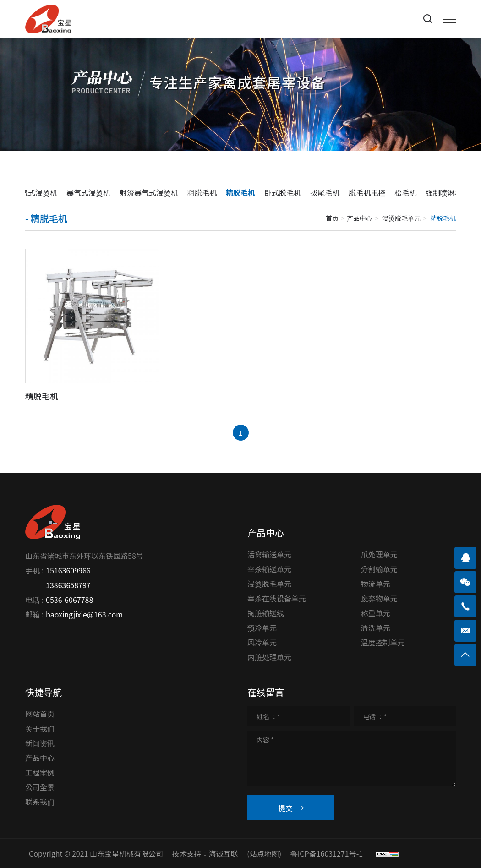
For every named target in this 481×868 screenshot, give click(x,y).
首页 (332, 218)
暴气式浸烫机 (88, 192)
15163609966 (68, 570)
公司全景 (40, 787)
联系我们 (40, 802)
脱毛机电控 (367, 192)
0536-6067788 (69, 600)
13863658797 (68, 585)
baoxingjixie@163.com (84, 614)
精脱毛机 (240, 192)
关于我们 (40, 728)
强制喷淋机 (444, 192)
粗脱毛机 (202, 192)
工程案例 (40, 772)
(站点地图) (264, 853)
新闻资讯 (40, 743)
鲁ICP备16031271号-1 (327, 853)
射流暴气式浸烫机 (149, 192)
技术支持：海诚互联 (205, 853)
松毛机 (405, 192)
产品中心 (360, 218)
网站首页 (40, 714)
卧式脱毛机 (283, 192)
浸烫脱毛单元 (401, 218)
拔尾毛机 (325, 192)
